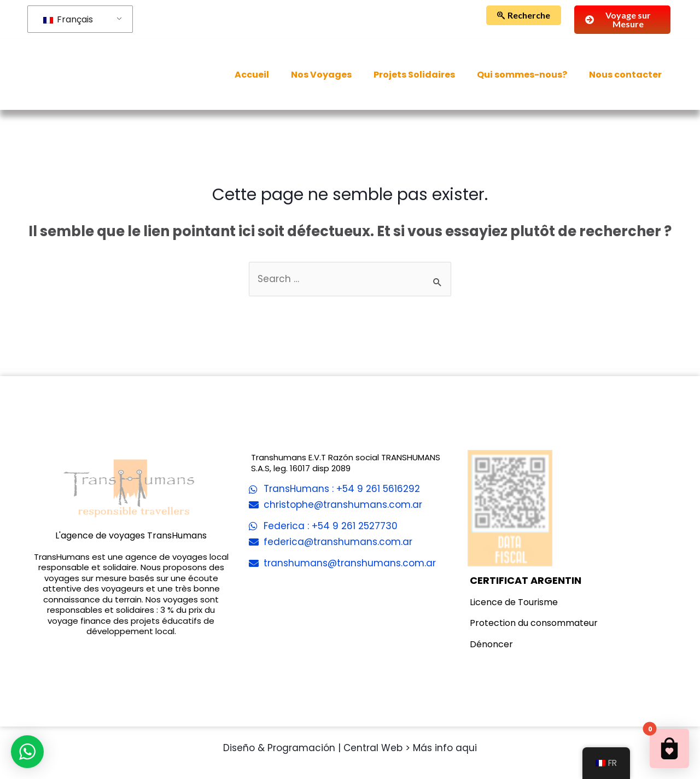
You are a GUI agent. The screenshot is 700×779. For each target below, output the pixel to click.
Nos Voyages (321, 75)
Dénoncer (491, 644)
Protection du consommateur (534, 623)
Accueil (252, 75)
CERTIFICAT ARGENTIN (526, 580)
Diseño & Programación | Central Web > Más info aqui (350, 748)
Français (68, 19)
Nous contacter (625, 75)
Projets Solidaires (414, 75)
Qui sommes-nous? (522, 75)
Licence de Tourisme (514, 602)
